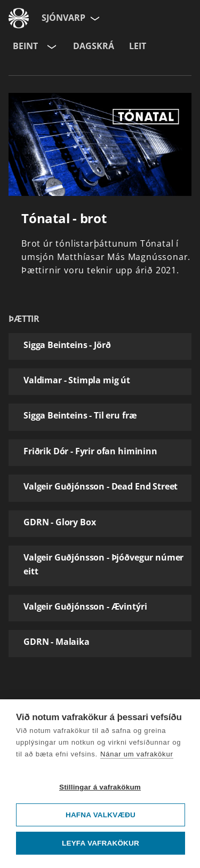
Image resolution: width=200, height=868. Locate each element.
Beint (25, 46)
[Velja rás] (51, 46)
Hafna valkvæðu (101, 815)
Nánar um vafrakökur (137, 754)
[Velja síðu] (94, 18)
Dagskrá (94, 46)
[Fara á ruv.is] (19, 18)
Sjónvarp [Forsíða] (63, 18)
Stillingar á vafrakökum (100, 787)
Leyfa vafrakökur (101, 843)
